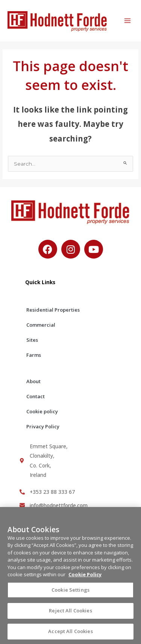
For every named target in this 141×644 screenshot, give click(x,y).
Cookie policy (42, 411)
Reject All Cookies (70, 614)
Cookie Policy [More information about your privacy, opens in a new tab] (85, 578)
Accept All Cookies (70, 635)
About (33, 381)
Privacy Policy (43, 426)
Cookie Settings (70, 593)
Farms (34, 355)
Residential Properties (53, 310)
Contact (36, 396)
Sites (32, 340)
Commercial (41, 325)
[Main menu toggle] (128, 21)
